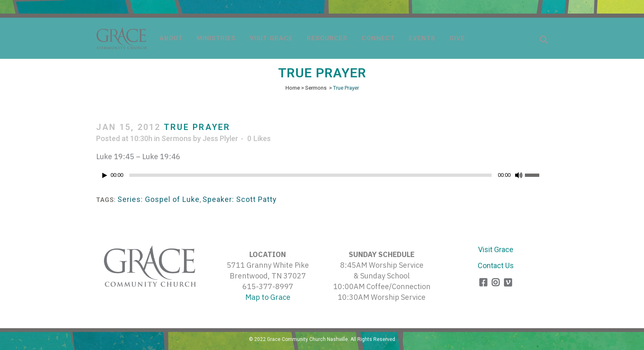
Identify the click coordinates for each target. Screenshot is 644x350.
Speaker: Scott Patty (240, 199)
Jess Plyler (220, 138)
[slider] (310, 175)
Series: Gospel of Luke (159, 199)
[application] (322, 177)
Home (293, 88)
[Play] (105, 175)
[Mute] (519, 175)
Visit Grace (496, 249)
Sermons (316, 88)
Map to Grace (268, 297)
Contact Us (496, 265)
